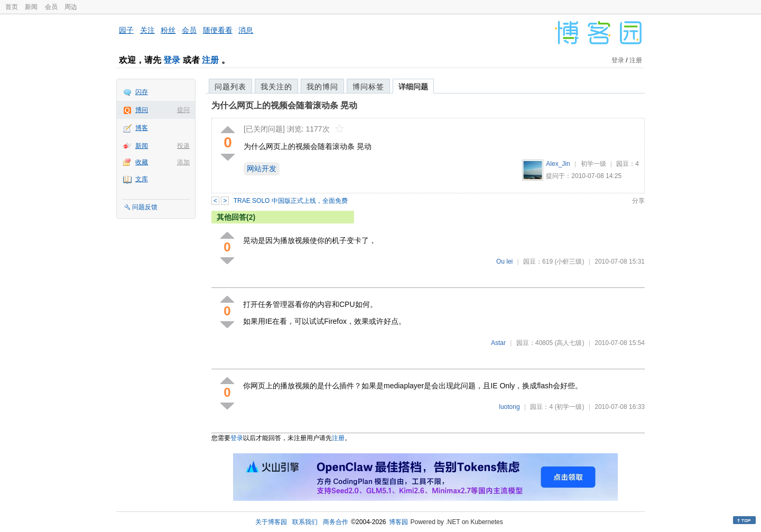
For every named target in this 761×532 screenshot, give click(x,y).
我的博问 (322, 87)
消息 (246, 30)
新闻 (31, 7)
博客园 (398, 522)
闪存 (142, 92)
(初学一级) (569, 407)
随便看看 (218, 30)
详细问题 (413, 87)
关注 (147, 30)
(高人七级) (569, 343)
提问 (183, 110)
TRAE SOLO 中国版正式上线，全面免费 (291, 201)
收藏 (142, 162)
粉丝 (168, 30)
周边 (71, 7)
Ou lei (504, 262)
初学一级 (593, 164)
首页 (12, 7)
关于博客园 (271, 522)
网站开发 (262, 169)
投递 (183, 146)
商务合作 (336, 522)
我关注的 (276, 87)
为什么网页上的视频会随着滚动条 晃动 (284, 105)
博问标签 (368, 87)
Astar (498, 343)
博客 (142, 128)
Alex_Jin (558, 164)
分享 (638, 201)
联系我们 (305, 522)
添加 (183, 162)
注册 (210, 60)
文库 (142, 179)
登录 (172, 60)
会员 (51, 7)
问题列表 (230, 87)
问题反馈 (145, 207)
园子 (126, 30)
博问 (142, 110)
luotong (509, 407)
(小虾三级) (569, 262)
